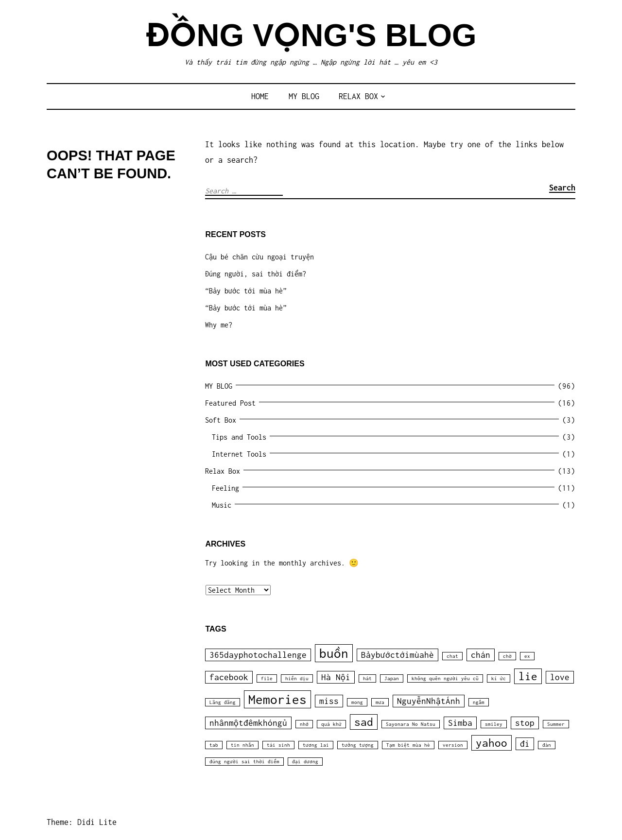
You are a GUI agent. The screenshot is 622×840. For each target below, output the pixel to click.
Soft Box (221, 420)
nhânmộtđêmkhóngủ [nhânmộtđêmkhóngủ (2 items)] (248, 723)
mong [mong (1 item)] (357, 702)
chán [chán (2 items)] (481, 655)
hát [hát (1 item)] (367, 678)
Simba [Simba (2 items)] (460, 723)
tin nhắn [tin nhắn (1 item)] (242, 745)
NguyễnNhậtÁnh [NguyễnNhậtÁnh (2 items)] (429, 701)
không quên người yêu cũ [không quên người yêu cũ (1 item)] (445, 678)
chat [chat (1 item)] (452, 656)
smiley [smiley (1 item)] (494, 724)
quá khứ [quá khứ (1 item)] (331, 724)
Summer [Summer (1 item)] (556, 724)
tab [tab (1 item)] (214, 745)
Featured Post (230, 403)
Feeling (225, 488)
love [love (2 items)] (560, 677)
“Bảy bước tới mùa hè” (246, 291)
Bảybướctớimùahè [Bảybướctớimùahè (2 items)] (397, 655)
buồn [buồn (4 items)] (334, 653)
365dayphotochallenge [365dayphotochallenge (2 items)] (258, 655)
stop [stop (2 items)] (525, 723)
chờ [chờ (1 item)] (507, 656)
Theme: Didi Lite (82, 822)
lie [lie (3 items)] (528, 676)
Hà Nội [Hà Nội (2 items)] (336, 677)
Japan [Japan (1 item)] (392, 678)
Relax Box (358, 96)
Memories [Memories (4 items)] (277, 699)
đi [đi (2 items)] (525, 744)
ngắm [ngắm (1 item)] (479, 702)
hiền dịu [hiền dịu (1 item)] (297, 678)
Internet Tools (239, 454)
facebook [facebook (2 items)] (229, 677)
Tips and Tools (239, 437)
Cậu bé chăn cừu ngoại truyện (259, 257)
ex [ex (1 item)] (527, 656)
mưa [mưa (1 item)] (380, 702)
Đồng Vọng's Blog (311, 35)
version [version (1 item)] (453, 745)
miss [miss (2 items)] (329, 701)
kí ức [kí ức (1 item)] (499, 678)
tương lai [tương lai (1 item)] (316, 745)
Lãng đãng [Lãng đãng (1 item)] (223, 702)
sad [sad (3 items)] (364, 722)
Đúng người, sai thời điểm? (256, 274)
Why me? (219, 325)
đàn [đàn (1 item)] (547, 745)
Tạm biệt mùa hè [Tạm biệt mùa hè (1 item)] (408, 745)
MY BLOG (304, 96)
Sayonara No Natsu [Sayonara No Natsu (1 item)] (411, 724)
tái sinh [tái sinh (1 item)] (278, 745)
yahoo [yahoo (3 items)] (492, 743)
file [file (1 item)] (267, 678)
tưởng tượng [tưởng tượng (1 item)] (358, 745)
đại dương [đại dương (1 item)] (305, 762)
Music (222, 505)
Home (260, 96)
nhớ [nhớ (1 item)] (304, 724)
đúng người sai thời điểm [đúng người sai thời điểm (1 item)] (244, 762)
